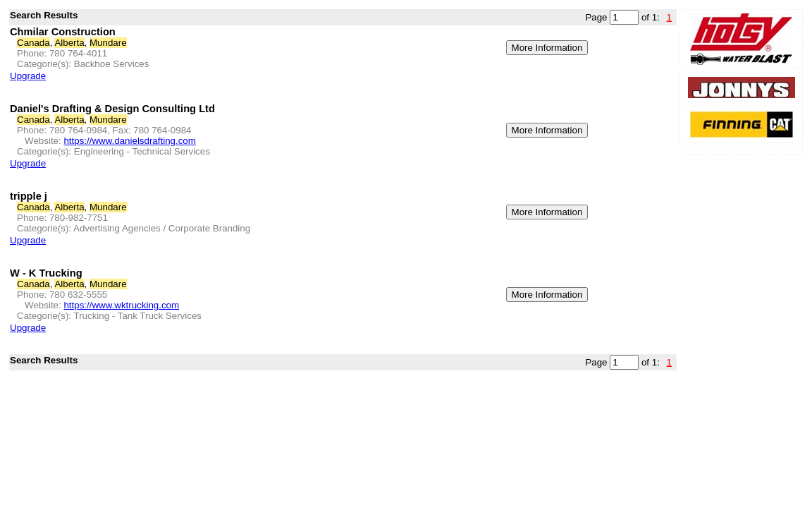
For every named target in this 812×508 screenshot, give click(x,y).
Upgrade (28, 76)
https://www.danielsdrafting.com (129, 141)
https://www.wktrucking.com (121, 305)
